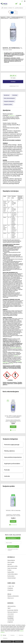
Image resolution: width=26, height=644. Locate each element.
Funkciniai (11, 635)
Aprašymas (7, 95)
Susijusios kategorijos (9, 101)
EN (25, 1)
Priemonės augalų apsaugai (18, 17)
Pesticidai (7, 470)
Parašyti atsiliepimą (14, 538)
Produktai (9, 570)
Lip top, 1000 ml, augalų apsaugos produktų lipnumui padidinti (13, 416)
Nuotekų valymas (11, 576)
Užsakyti (13, 82)
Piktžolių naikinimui (5, 18)
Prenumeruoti (14, 547)
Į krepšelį (13, 427)
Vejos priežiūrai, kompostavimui (13, 457)
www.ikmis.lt (11, 115)
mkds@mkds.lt (11, 616)
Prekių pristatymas (11, 560)
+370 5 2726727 (11, 614)
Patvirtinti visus (18, 642)
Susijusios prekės (8, 104)
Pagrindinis (4, 17)
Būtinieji (3, 635)
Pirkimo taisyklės (11, 562)
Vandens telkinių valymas (13, 574)
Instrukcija (15, 95)
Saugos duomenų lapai (12, 568)
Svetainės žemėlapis (12, 578)
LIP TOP (12, 364)
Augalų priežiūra (11, 572)
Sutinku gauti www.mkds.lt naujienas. (12, 550)
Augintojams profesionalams (12, 464)
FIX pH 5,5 (16, 356)
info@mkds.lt (10, 622)
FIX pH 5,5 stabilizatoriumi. (16, 348)
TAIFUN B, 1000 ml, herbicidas (13, 510)
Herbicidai (7, 476)
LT (22, 1)
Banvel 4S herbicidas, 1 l (15, 18)
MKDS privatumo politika (12, 566)
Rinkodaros (4, 638)
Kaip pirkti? (10, 564)
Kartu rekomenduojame (9, 98)
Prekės (9, 17)
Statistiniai (20, 635)
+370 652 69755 (11, 620)
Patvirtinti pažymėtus (7, 642)
